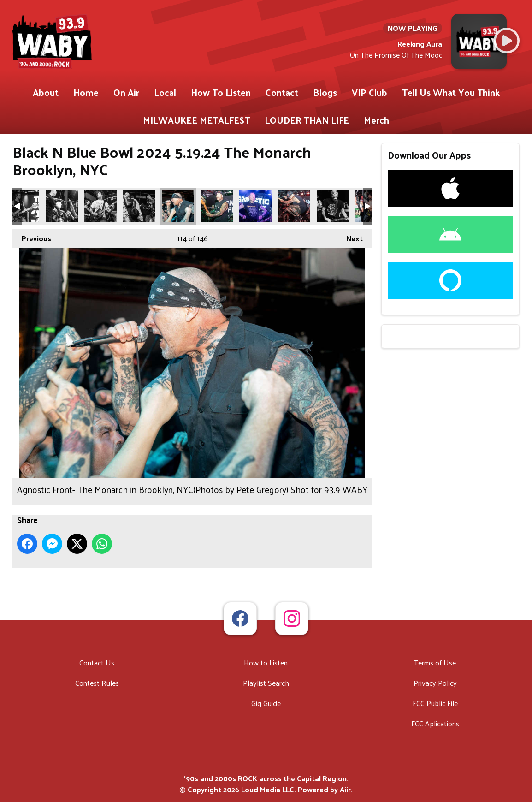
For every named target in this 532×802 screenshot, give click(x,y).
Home (86, 92)
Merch (376, 120)
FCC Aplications (435, 723)
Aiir (345, 789)
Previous (32, 237)
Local (165, 92)
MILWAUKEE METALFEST (196, 120)
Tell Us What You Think (451, 92)
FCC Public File (435, 703)
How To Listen (221, 92)
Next (350, 237)
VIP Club (369, 92)
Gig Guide (266, 703)
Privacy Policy (435, 683)
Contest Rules (97, 683)
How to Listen (266, 662)
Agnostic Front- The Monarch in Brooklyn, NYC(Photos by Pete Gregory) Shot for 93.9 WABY (178, 206)
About (46, 92)
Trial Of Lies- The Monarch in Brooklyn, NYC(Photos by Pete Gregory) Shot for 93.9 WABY (23, 206)
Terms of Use (435, 662)
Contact (282, 92)
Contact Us (97, 662)
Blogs (325, 92)
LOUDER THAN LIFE (307, 120)
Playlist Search (266, 683)
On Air (126, 92)
